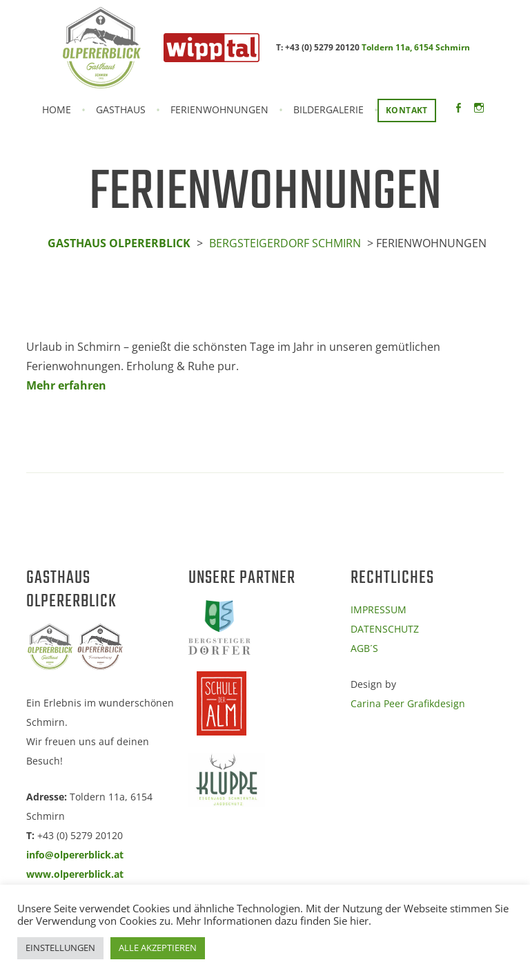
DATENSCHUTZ (385, 629)
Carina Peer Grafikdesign (408, 703)
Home (57, 110)
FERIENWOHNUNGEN (219, 110)
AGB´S (364, 648)
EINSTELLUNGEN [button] (60, 948)
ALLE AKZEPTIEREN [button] (158, 948)
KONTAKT (407, 110)
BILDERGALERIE (328, 110)
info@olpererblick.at (75, 855)
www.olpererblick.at (75, 874)
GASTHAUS (121, 110)
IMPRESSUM (379, 609)
